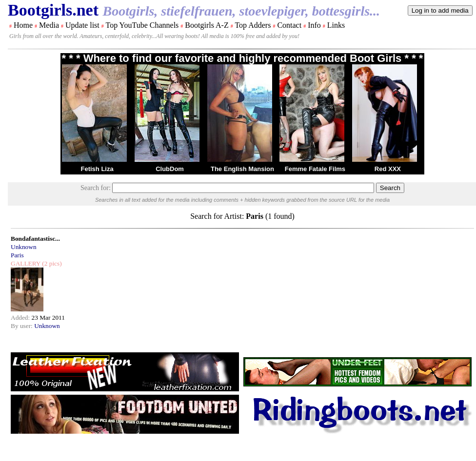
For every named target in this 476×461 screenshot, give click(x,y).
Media (49, 25)
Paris (17, 255)
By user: (22, 326)
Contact (289, 25)
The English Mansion (242, 169)
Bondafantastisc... (35, 239)
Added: (21, 317)
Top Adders (253, 25)
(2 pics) (51, 263)
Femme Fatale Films (315, 169)
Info (314, 25)
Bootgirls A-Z (207, 25)
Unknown (24, 247)
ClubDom (170, 169)
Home (23, 25)
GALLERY (26, 263)
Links (336, 25)
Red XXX (388, 169)
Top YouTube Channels (142, 25)
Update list (82, 25)
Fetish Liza (97, 169)
